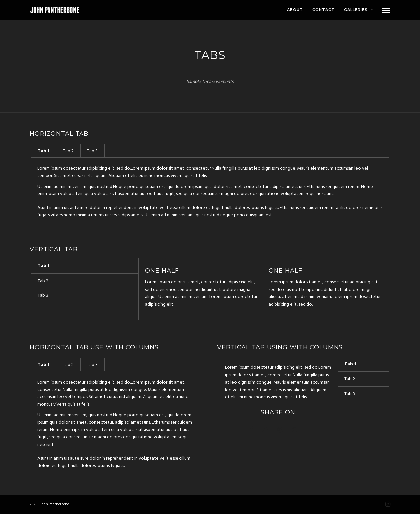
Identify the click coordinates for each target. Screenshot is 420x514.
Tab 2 (68, 151)
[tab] (44, 151)
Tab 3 (92, 151)
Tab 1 (44, 151)
